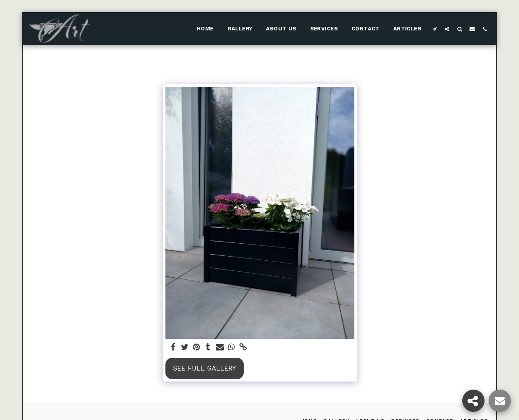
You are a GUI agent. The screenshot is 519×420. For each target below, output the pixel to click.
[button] (434, 29)
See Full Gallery (205, 368)
